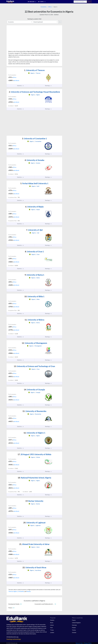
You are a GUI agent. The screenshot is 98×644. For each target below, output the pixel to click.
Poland (74, 628)
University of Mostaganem (34, 343)
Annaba (29, 591)
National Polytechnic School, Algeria (34, 478)
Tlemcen (11, 591)
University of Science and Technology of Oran (34, 366)
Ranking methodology (14, 639)
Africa (50, 7)
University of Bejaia (34, 207)
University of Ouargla (34, 390)
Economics (44, 7)
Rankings (48, 86)
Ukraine (74, 632)
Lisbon (52, 625)
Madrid (52, 620)
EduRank (56, 15)
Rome (52, 623)
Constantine (21, 591)
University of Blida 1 (34, 296)
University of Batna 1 (34, 275)
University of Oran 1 (34, 252)
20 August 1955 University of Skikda (34, 454)
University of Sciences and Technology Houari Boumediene (34, 92)
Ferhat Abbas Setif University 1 (34, 183)
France (74, 620)
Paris (51, 628)
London (52, 632)
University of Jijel (34, 230)
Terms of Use (79, 643)
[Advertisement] (20, 38)
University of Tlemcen (34, 70)
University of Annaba (34, 160)
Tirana (52, 630)
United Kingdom (76, 623)
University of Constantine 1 (34, 139)
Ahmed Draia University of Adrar (34, 544)
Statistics (20, 86)
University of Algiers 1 (34, 433)
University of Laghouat (34, 523)
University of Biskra (34, 320)
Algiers (15, 591)
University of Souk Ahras (34, 567)
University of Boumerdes (34, 411)
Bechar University (34, 501)
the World (16, 80)
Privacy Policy (88, 643)
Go (60, 22)
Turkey (74, 630)
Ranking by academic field (34, 19)
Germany (74, 625)
